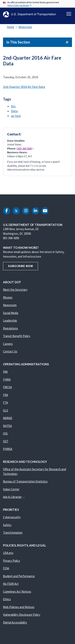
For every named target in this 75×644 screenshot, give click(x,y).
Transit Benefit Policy (17, 336)
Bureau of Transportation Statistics (25, 481)
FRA (5, 395)
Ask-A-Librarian (14, 497)
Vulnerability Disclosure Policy (22, 615)
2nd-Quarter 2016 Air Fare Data (24, 87)
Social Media (11, 313)
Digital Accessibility (15, 622)
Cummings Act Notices (17, 592)
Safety (7, 525)
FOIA (6, 568)
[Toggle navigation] (69, 14)
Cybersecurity (12, 517)
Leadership (10, 320)
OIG (5, 433)
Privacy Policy (11, 561)
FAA (5, 372)
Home (10, 27)
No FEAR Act (11, 584)
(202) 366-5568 (25, 149)
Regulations (10, 328)
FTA (5, 403)
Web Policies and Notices (19, 607)
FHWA (7, 379)
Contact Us (10, 351)
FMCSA (7, 387)
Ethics (7, 599)
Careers (8, 344)
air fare (16, 116)
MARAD (8, 418)
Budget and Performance (19, 576)
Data (14, 111)
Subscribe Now (20, 266)
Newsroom (25, 27)
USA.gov (8, 553)
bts (13, 106)
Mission (8, 297)
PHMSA (8, 449)
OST (6, 441)
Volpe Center (11, 489)
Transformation (13, 533)
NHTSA (7, 426)
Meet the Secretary (15, 290)
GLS (5, 410)
